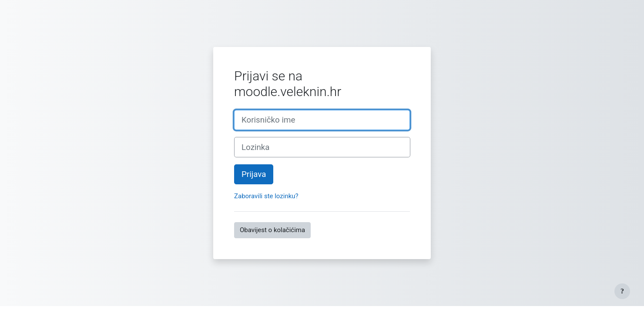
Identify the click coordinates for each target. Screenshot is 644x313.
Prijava (254, 174)
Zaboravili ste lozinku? (266, 196)
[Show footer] (622, 291)
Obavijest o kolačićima (272, 230)
